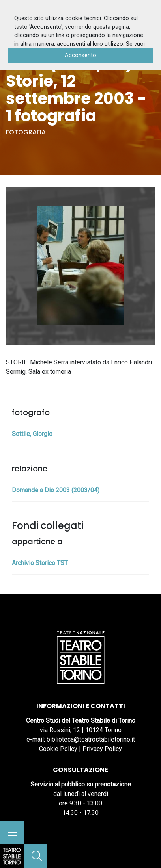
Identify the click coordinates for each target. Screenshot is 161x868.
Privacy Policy (102, 749)
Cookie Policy (58, 749)
